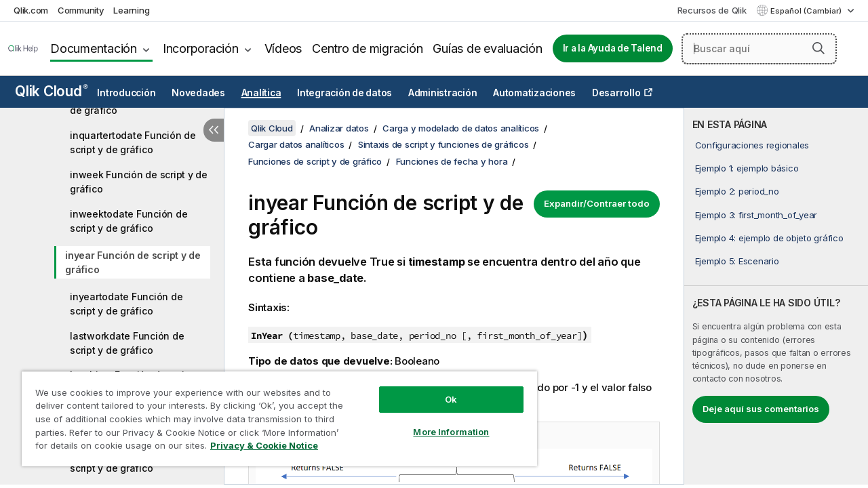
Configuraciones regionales (752, 145)
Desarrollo (616, 93)
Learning (131, 10)
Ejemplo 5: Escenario (737, 261)
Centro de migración (367, 48)
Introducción (126, 93)
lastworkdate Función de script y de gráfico (127, 343)
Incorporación (201, 48)
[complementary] (776, 296)
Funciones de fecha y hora (452, 161)
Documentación (94, 48)
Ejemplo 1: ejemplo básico (747, 168)
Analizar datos (339, 128)
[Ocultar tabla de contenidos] (214, 130)
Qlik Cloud (52, 91)
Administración (443, 93)
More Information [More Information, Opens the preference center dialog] (441, 422)
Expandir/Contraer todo (597, 203)
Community (81, 10)
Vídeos (283, 48)
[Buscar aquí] (759, 49)
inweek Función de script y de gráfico (139, 182)
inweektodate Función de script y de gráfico (129, 221)
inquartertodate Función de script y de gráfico (133, 142)
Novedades (198, 93)
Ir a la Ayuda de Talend (613, 48)
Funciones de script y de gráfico (315, 161)
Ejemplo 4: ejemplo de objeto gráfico (769, 238)
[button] (818, 48)
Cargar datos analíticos (296, 144)
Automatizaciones (534, 93)
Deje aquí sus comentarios (761, 409)
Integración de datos (344, 93)
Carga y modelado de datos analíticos (461, 128)
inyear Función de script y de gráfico (133, 262)
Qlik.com (31, 10)
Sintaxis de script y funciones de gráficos (443, 144)
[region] (273, 413)
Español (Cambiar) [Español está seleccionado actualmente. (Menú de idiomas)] (807, 11)
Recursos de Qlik (712, 10)
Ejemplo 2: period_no (737, 191)
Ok (441, 389)
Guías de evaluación (487, 48)
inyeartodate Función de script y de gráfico (126, 304)
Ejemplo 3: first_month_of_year (756, 215)
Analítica (261, 93)
